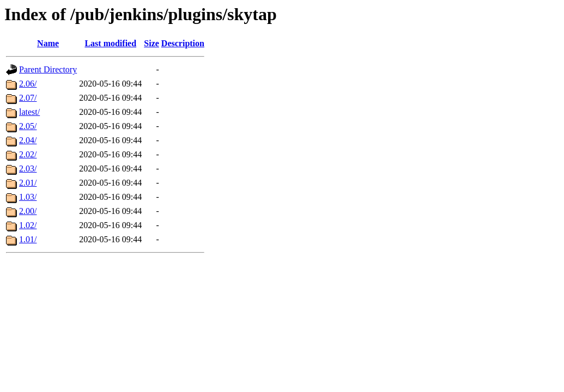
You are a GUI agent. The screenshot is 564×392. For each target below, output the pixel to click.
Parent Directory (48, 69)
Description (183, 43)
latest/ (29, 112)
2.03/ (28, 169)
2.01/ (28, 183)
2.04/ (28, 140)
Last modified (110, 43)
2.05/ (28, 126)
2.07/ (28, 98)
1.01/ (28, 239)
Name (48, 43)
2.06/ (28, 84)
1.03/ (28, 197)
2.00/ (28, 211)
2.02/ (28, 154)
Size (151, 43)
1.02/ (28, 225)
